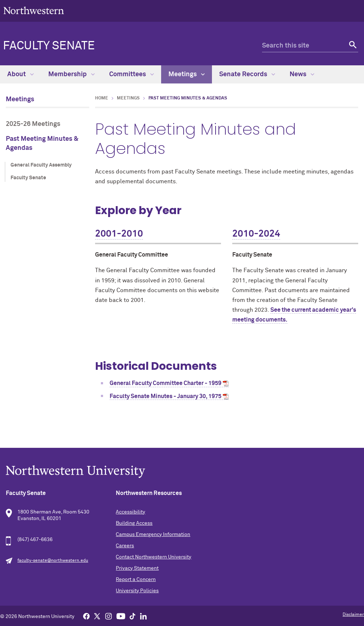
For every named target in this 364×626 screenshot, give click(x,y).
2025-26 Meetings (33, 124)
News (302, 74)
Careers (125, 546)
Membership (71, 74)
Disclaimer (353, 615)
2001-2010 (119, 234)
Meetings (187, 74)
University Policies (137, 591)
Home (102, 98)
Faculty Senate (49, 46)
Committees (132, 74)
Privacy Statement (137, 568)
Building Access (134, 523)
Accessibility (130, 512)
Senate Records (247, 74)
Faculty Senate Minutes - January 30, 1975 (165, 396)
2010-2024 (256, 234)
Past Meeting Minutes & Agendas (42, 144)
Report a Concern (136, 580)
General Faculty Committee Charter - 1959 (165, 383)
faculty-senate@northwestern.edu (53, 561)
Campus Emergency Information (153, 535)
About (21, 74)
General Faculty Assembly (41, 165)
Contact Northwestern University (154, 557)
